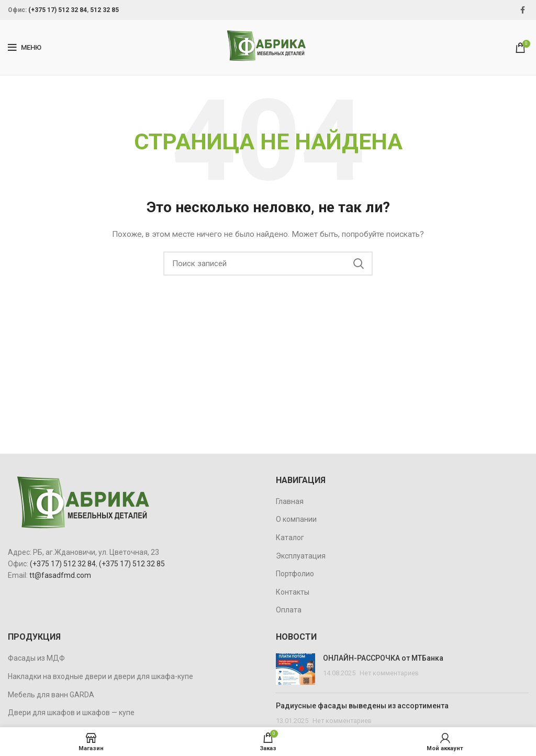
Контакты (293, 592)
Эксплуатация (301, 556)
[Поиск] (268, 264)
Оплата (289, 610)
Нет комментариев (389, 673)
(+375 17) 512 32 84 (58, 10)
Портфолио (295, 574)
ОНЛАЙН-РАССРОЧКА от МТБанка (383, 658)
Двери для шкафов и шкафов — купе (71, 713)
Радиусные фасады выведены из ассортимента (362, 706)
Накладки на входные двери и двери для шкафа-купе (100, 676)
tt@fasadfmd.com (60, 575)
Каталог (290, 538)
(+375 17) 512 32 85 (132, 564)
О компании (296, 519)
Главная (290, 501)
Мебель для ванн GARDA (51, 695)
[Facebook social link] (523, 10)
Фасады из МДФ (36, 658)
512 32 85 (104, 10)
